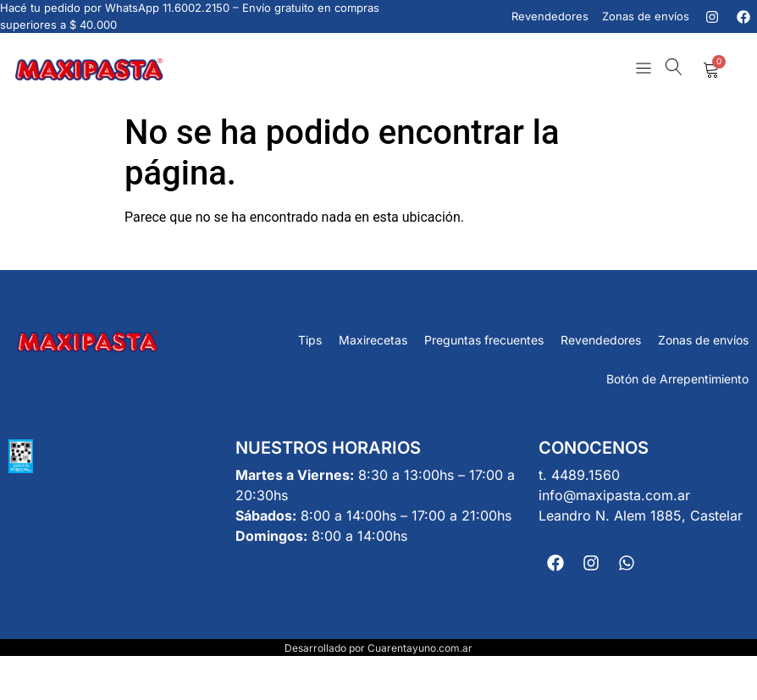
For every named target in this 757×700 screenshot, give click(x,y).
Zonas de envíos (703, 340)
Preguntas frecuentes (484, 340)
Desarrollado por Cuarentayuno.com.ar (378, 648)
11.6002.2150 (196, 8)
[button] (643, 70)
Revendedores (601, 340)
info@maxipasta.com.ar (614, 495)
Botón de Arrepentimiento (677, 379)
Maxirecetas (373, 340)
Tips (310, 340)
